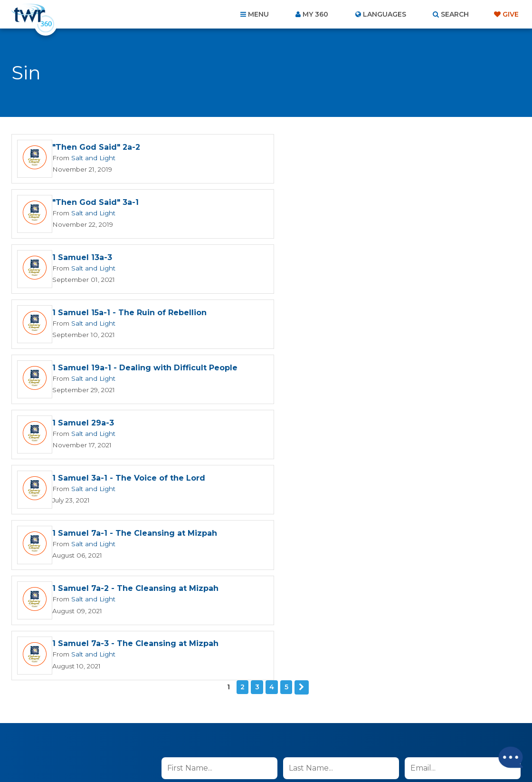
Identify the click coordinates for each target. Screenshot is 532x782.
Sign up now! (194, 542)
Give (511, 14)
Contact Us (185, 731)
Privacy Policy (349, 567)
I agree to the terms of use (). (240, 519)
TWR (271, 753)
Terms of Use (397, 567)
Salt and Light (92, 158)
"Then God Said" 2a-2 (96, 148)
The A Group (335, 753)
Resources (428, 731)
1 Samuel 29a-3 (341, 259)
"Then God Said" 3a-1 (353, 148)
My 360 (315, 14)
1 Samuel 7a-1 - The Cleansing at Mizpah (392, 314)
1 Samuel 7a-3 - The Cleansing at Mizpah (393, 370)
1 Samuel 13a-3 (82, 203)
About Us (134, 731)
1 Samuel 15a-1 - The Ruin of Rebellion (387, 203)
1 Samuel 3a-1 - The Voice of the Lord (129, 314)
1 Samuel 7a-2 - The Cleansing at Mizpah (135, 370)
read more (295, 519)
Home (93, 731)
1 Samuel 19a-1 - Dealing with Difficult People (145, 259)
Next (302, 414)
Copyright (374, 731)
